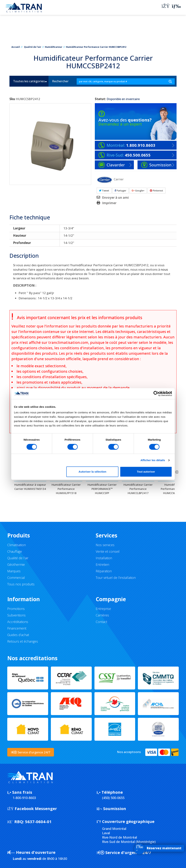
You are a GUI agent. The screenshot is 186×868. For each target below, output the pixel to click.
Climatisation (17, 545)
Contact (101, 622)
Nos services (105, 545)
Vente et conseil (108, 551)
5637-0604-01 (29, 822)
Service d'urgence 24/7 (124, 852)
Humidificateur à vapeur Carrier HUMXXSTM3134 (30, 487)
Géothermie (16, 564)
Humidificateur (54, 47)
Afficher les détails (153, 460)
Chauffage (15, 551)
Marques (14, 571)
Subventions (16, 615)
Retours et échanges (23, 641)
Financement (17, 628)
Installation (104, 558)
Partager (120, 191)
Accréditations (18, 622)
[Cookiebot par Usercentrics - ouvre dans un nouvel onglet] (156, 394)
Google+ (138, 191)
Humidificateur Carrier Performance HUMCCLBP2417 (138, 489)
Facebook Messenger (32, 808)
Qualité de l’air (18, 558)
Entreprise (103, 609)
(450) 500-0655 (113, 798)
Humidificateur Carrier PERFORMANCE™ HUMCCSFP (102, 489)
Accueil (16, 47)
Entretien (102, 564)
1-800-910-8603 (24, 798)
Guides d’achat (18, 635)
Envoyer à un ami (115, 198)
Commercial (16, 578)
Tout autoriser (146, 472)
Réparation (104, 571)
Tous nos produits (21, 584)
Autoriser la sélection (93, 472)
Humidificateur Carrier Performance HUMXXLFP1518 (66, 489)
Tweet (104, 191)
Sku (12, 99)
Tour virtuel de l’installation (116, 578)
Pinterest (156, 191)
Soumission (111, 808)
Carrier (119, 179)
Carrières (102, 615)
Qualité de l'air (33, 47)
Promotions (16, 609)
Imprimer (109, 203)
